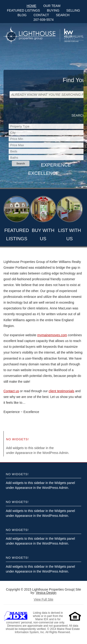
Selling (73, 10)
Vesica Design (46, 593)
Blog (22, 15)
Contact (41, 15)
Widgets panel (65, 448)
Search (63, 15)
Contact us (11, 391)
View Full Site (43, 599)
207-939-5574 (43, 20)
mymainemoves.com (52, 335)
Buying (53, 10)
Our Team (52, 6)
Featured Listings (23, 10)
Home (32, 6)
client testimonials (62, 391)
